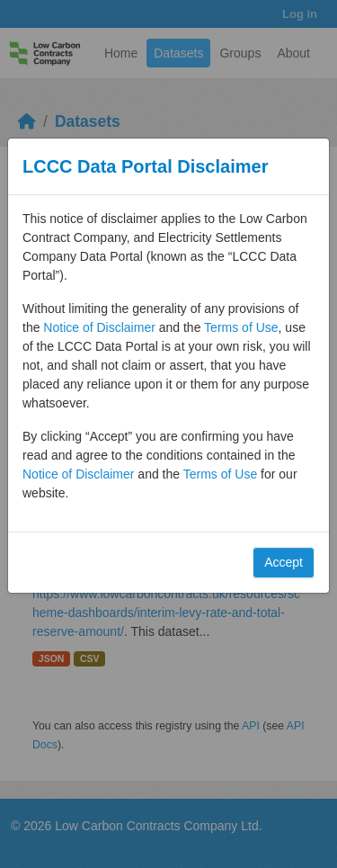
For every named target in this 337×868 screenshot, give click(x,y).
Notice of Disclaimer (99, 327)
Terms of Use (241, 327)
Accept (284, 562)
